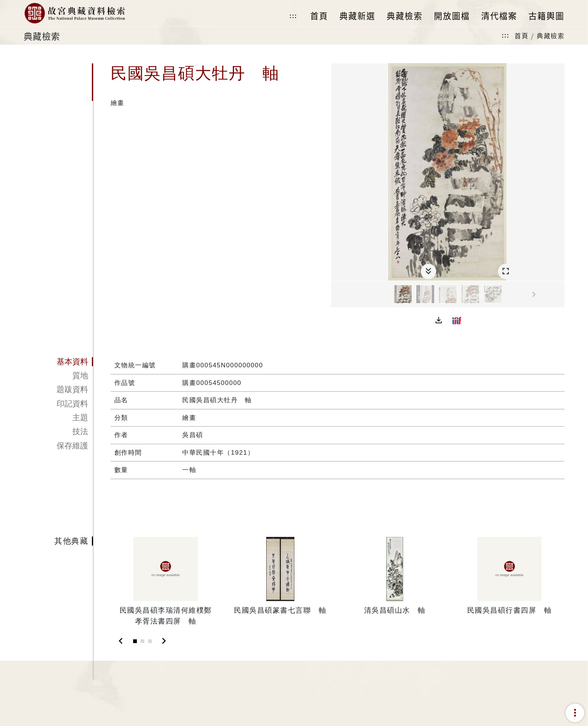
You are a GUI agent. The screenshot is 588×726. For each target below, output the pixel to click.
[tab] (58, 362)
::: (293, 16)
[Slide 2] (142, 641)
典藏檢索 (550, 35)
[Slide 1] (135, 641)
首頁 (521, 35)
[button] (439, 320)
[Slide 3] (150, 641)
